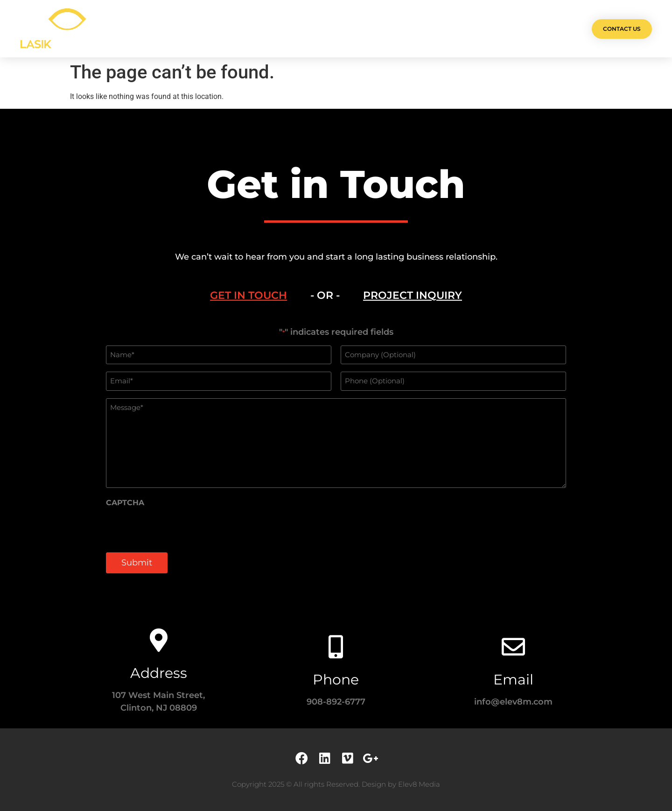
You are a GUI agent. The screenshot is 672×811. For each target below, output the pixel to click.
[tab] (248, 296)
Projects (255, 29)
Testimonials (394, 29)
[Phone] (336, 646)
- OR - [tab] (325, 295)
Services (304, 29)
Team (346, 29)
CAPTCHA (125, 503)
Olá (215, 29)
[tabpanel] (336, 455)
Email (513, 679)
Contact (449, 29)
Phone (336, 679)
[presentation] (177, 529)
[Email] (513, 646)
